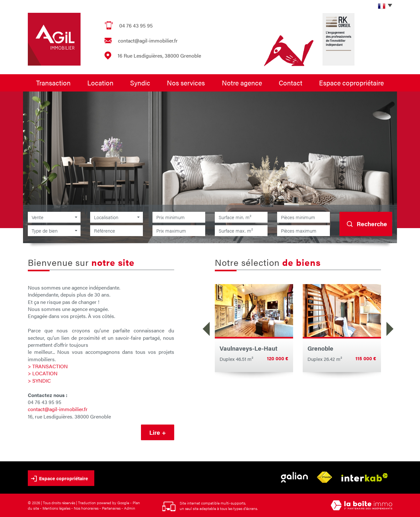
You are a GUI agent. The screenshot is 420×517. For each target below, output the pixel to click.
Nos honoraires (86, 508)
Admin (130, 508)
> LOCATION (43, 373)
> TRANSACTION (48, 366)
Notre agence (242, 83)
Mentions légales (56, 508)
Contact (291, 83)
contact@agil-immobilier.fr (148, 40)
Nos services (186, 83)
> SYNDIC (39, 381)
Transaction (53, 83)
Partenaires (111, 508)
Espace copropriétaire (351, 83)
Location (100, 83)
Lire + (158, 432)
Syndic (140, 83)
